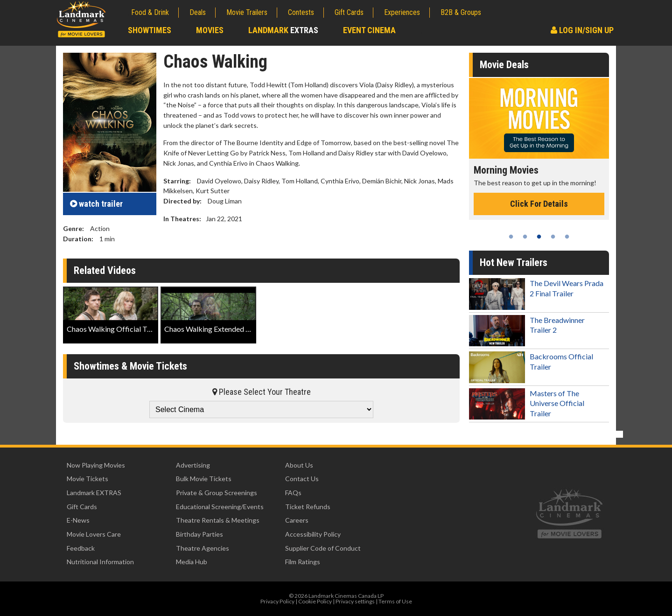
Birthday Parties (199, 534)
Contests (301, 12)
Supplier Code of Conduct (323, 548)
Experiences (402, 12)
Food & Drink (150, 12)
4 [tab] (553, 237)
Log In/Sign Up (582, 30)
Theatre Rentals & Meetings (218, 520)
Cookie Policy (315, 601)
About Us (299, 465)
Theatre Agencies (203, 548)
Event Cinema (369, 30)
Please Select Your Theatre (262, 392)
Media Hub (192, 562)
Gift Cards (349, 12)
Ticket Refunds (308, 507)
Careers (297, 520)
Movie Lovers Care (94, 534)
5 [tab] (567, 237)
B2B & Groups (461, 12)
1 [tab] (511, 237)
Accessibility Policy (313, 534)
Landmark (283, 30)
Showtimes (150, 30)
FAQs (293, 493)
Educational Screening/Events (220, 507)
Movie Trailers (247, 12)
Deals (198, 12)
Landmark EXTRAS (94, 493)
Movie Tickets (87, 479)
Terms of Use (395, 601)
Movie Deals (504, 65)
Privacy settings (355, 601)
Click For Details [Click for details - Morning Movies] (539, 204)
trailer (96, 204)
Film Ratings (303, 562)
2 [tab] (525, 237)
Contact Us (302, 479)
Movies (210, 30)
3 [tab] (539, 237)
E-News (78, 520)
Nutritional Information (100, 562)
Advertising (193, 465)
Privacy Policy (277, 601)
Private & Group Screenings (217, 493)
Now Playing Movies (96, 465)
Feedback (81, 548)
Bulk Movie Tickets (204, 479)
